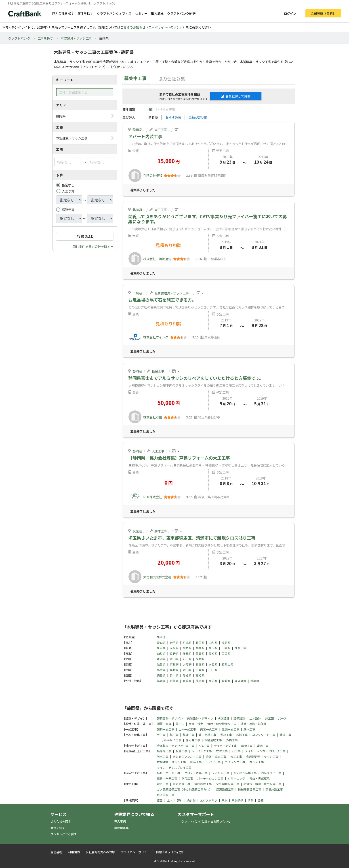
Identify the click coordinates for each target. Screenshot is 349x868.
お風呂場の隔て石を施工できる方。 (162, 300)
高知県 (200, 675)
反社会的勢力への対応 (100, 852)
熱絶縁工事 (164, 751)
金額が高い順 (198, 117)
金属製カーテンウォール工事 (176, 746)
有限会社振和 (153, 175)
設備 (261, 800)
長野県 (174, 654)
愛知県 (213, 654)
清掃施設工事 (274, 789)
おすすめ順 (173, 117)
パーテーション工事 (210, 778)
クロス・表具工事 (196, 773)
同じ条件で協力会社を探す (91, 246)
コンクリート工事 (264, 735)
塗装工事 (196, 762)
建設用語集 (121, 828)
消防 (250, 800)
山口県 (213, 670)
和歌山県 (227, 664)
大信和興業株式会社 (157, 577)
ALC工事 (204, 746)
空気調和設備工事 (228, 784)
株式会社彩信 (153, 417)
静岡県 (137, 130)
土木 (170, 800)
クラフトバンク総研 (181, 13)
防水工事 (163, 757)
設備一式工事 (231, 729)
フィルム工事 (221, 773)
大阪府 (187, 664)
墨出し (180, 724)
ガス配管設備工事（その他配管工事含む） (184, 789)
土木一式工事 (187, 729)
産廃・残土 (196, 724)
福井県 (200, 659)
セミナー (141, 13)
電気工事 (163, 784)
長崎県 (187, 681)
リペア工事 (213, 762)
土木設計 (255, 718)
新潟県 (161, 659)
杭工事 (174, 735)
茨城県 (137, 531)
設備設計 (239, 718)
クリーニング (236, 778)
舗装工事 (285, 735)
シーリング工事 (202, 751)
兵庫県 (200, 664)
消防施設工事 (203, 784)
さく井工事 (193, 740)
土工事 (161, 735)
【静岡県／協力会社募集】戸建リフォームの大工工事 (179, 458)
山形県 (213, 643)
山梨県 (161, 654)
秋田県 (200, 643)
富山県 (174, 659)
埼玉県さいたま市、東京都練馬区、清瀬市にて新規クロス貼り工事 (192, 538)
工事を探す (45, 38)
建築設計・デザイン (170, 718)
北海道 (137, 210)
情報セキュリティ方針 (170, 852)
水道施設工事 (166, 795)
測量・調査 (164, 724)
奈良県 (213, 664)
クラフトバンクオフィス (114, 13)
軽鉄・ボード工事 (168, 773)
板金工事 (158, 371)
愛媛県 (187, 675)
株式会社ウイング (156, 337)
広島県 (200, 670)
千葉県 (137, 293)
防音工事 (187, 778)
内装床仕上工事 (271, 773)
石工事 (236, 751)
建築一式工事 (166, 729)
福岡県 (161, 681)
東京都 (161, 648)
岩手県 (174, 643)
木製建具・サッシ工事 (76, 38)
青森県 (161, 643)
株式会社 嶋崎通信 (157, 259)
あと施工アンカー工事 (187, 757)
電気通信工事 (181, 784)
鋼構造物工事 (213, 740)
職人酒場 (157, 13)
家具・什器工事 (167, 778)
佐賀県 (174, 681)
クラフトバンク (19, 38)
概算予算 (68, 210)
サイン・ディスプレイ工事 (174, 768)
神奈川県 (240, 648)
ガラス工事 (257, 762)
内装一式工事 (209, 729)
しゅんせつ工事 (171, 740)
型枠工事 (226, 735)
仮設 (160, 800)
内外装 (191, 800)
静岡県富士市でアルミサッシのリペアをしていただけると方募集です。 (196, 378)
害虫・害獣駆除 (260, 778)
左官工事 (222, 751)
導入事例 (120, 821)
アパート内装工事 (145, 136)
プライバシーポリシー (135, 852)
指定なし (68, 185)
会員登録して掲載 (236, 96)
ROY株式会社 (153, 497)
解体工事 (161, 531)
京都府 (174, 664)
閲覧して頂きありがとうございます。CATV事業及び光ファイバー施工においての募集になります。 (208, 219)
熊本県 (200, 681)
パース (282, 718)
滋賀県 (161, 664)
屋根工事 (247, 746)
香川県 (174, 675)
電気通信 (238, 800)
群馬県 (200, 648)
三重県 (226, 654)
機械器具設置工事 (250, 789)
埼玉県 (213, 648)
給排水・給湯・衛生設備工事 (262, 784)
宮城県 (187, 643)
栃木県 (187, 648)
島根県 (174, 670)
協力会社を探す (63, 13)
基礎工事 (189, 735)
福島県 (226, 643)
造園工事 (263, 746)
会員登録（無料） (323, 13)
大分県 (213, 681)
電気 (225, 800)
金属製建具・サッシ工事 (172, 293)
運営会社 (56, 852)
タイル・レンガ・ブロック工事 (265, 751)
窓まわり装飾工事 (245, 773)
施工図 (270, 718)
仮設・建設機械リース (222, 724)
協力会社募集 (172, 79)
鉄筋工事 (242, 735)
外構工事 (232, 740)
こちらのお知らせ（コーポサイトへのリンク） (153, 27)
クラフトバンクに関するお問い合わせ (206, 821)
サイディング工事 (225, 746)
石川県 (187, 659)
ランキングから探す (64, 834)
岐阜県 (187, 654)
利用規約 (74, 852)
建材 (180, 800)
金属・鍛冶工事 (216, 757)
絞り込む (85, 236)
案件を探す (85, 13)
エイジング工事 (235, 762)
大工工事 (161, 130)
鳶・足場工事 (207, 735)
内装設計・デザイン (200, 718)
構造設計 (223, 718)
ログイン (290, 13)
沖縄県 (255, 681)
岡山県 (187, 670)
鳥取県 (161, 670)
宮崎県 (226, 681)
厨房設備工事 (225, 789)
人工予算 (68, 191)
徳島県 (161, 675)
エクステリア (209, 800)
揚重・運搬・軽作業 (253, 724)
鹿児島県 (240, 681)
